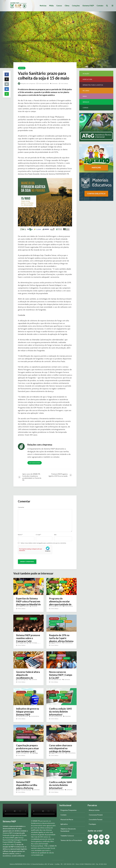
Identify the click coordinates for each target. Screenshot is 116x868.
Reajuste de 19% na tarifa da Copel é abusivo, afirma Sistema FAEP (61, 640)
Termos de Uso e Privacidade (71, 840)
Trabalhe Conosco (67, 836)
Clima (67, 6)
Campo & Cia (62, 655)
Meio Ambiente (54, 698)
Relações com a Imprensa (27, 84)
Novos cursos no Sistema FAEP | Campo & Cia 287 (61, 675)
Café (27, 619)
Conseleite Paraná (96, 819)
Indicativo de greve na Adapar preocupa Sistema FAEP (28, 712)
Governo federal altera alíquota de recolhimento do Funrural (28, 676)
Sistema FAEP (88, 6)
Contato (100, 6)
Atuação (20, 582)
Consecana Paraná (96, 815)
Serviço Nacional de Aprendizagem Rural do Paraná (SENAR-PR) (15, 840)
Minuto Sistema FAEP (23, 737)
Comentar (55, 84)
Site (55, 535)
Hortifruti (28, 732)
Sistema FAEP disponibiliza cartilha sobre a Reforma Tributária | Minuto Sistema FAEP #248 (27, 788)
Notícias (43, 6)
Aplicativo (64, 824)
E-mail (38, 535)
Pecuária (20, 585)
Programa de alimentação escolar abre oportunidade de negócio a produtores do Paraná (60, 604)
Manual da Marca (67, 819)
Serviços (22, 68)
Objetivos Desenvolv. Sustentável (68, 830)
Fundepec (92, 824)
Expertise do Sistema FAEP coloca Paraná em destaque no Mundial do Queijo (28, 603)
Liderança (61, 695)
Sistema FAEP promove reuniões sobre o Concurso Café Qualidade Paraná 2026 (28, 640)
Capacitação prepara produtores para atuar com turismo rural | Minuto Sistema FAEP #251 (28, 751)
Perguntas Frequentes (69, 810)
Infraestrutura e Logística (25, 735)
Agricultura (54, 582)
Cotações (76, 6)
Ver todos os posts (35, 463)
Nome (20, 535)
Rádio (59, 658)
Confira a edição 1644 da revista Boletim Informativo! (60, 785)
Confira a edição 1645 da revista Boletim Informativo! (60, 712)
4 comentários (68, 643)
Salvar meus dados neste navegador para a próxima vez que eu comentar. (43, 543)
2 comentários (68, 606)
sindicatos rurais (8, 844)
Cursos (59, 6)
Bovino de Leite (30, 582)
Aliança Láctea (94, 810)
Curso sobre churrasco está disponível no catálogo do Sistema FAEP (61, 750)
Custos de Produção (56, 622)
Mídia (51, 6)
